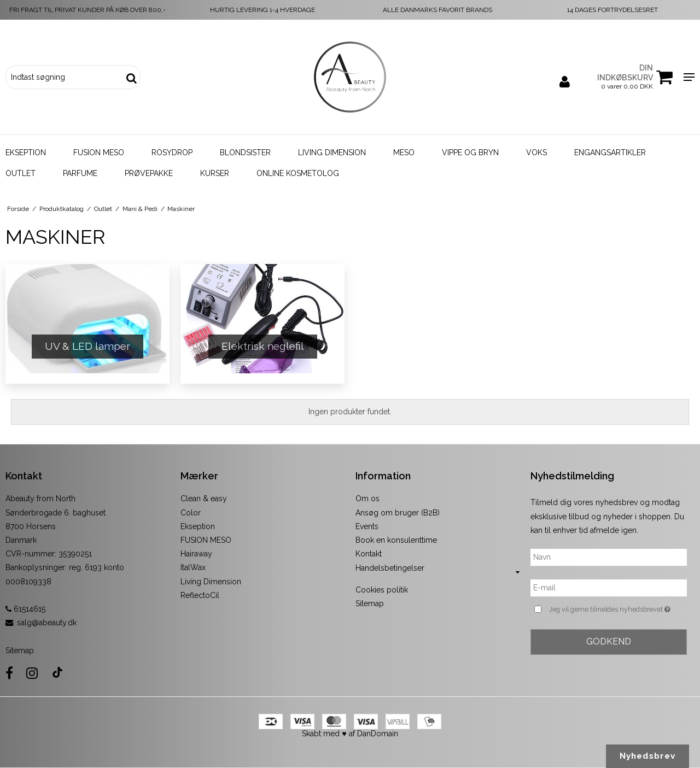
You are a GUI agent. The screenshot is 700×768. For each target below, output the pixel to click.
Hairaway (196, 554)
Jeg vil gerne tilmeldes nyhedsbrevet (618, 609)
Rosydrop (172, 153)
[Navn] (609, 557)
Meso (404, 153)
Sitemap (20, 650)
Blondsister (245, 153)
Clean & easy (204, 499)
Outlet (21, 173)
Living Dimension (332, 153)
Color (191, 513)
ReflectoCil (200, 595)
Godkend (609, 641)
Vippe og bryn (470, 153)
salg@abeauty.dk (47, 623)
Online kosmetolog (298, 173)
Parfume (80, 173)
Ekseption (26, 153)
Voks (536, 153)
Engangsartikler (610, 153)
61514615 (25, 609)
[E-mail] (609, 588)
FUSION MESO (206, 540)
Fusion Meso (99, 153)
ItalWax (193, 567)
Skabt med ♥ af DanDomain (350, 734)
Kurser (215, 173)
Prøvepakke (149, 173)
